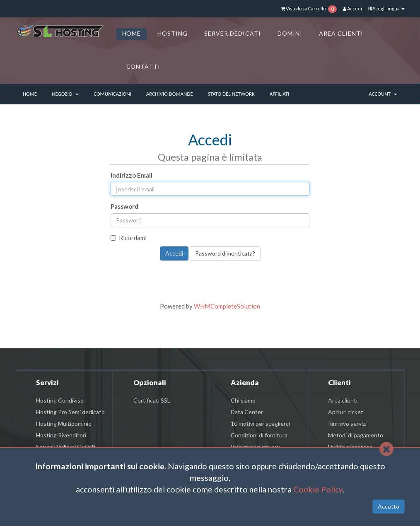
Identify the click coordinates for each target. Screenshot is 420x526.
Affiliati (280, 94)
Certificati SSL (152, 400)
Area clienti (343, 400)
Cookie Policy (318, 489)
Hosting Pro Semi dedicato (70, 412)
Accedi (352, 8)
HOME (132, 33)
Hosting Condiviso (60, 400)
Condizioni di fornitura (259, 435)
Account (383, 94)
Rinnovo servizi (347, 423)
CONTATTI (144, 66)
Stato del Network (231, 94)
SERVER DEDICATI (233, 33)
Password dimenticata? (225, 253)
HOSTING (173, 33)
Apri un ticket (346, 412)
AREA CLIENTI (341, 33)
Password (124, 206)
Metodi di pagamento (356, 435)
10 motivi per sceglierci (260, 423)
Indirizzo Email (132, 175)
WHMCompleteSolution (227, 306)
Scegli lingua (386, 8)
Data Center (247, 412)
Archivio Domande (170, 94)
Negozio (65, 94)
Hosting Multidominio (64, 423)
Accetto (389, 506)
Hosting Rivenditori (61, 435)
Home (30, 94)
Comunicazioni (112, 94)
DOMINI (290, 33)
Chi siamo (243, 400)
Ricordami (129, 238)
